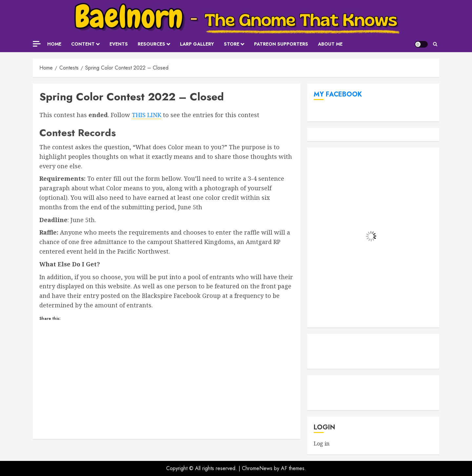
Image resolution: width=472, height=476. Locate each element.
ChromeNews (257, 468)
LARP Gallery (197, 44)
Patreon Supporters (281, 44)
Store (232, 44)
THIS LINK (147, 115)
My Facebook (338, 94)
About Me (330, 44)
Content (83, 44)
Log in (322, 444)
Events (119, 44)
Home (54, 44)
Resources (151, 44)
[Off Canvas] (37, 44)
